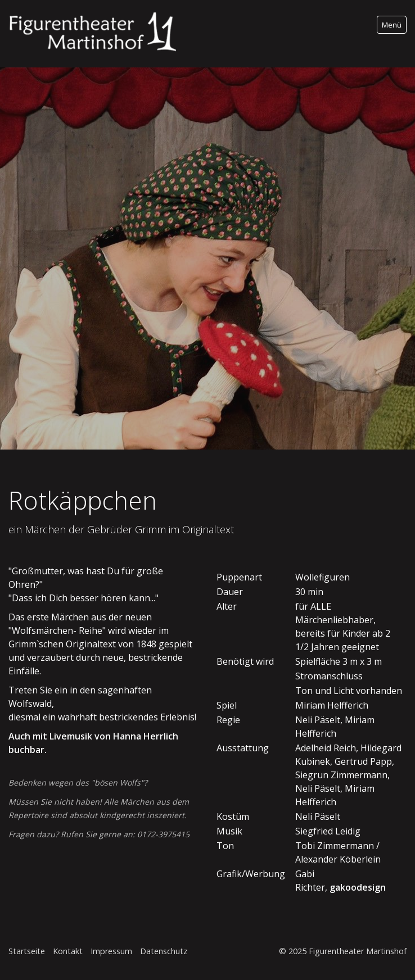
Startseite (27, 951)
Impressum (111, 951)
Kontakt (68, 951)
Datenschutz (164, 951)
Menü (392, 25)
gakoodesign (357, 887)
